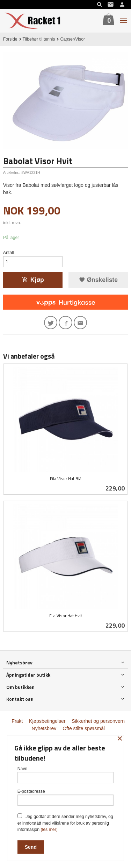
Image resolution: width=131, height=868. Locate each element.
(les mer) (49, 830)
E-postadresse (66, 798)
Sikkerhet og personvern (98, 721)
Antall (9, 253)
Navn (66, 775)
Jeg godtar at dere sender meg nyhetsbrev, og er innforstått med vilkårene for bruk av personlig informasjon (65, 823)
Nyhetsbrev (44, 728)
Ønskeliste (98, 280)
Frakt (17, 721)
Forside (10, 39)
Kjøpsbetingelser (47, 721)
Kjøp (33, 280)
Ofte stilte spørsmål (84, 728)
